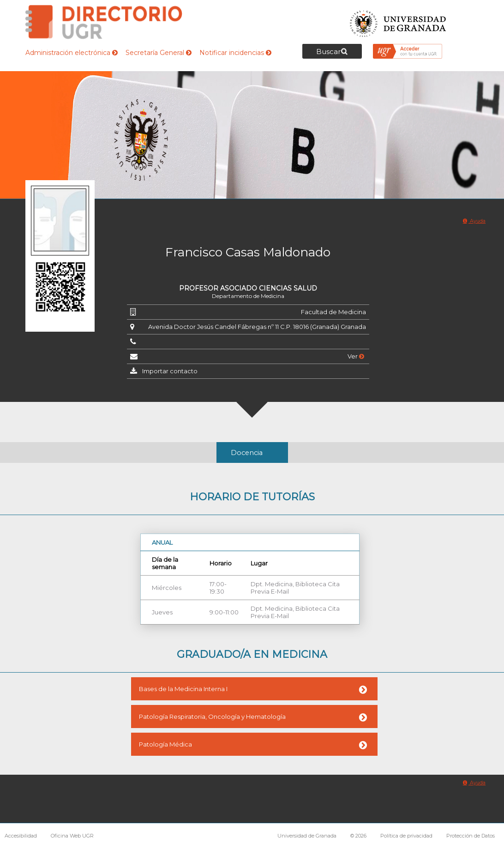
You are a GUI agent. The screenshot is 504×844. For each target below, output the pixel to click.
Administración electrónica (72, 53)
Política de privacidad (406, 836)
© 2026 (358, 836)
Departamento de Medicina (248, 296)
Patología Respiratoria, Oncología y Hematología (212, 716)
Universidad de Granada (398, 21)
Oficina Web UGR (72, 836)
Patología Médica (165, 744)
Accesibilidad (21, 836)
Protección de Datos (471, 836)
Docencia (247, 453)
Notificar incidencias (235, 53)
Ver (356, 356)
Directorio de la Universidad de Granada (104, 22)
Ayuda (474, 221)
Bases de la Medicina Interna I (183, 689)
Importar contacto (170, 371)
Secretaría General (159, 53)
